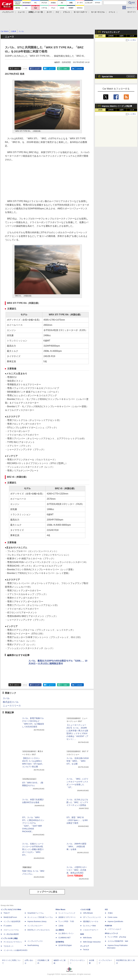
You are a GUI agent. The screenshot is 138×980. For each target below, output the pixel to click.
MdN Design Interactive (92, 942)
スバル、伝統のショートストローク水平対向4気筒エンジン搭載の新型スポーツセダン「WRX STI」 (33, 849)
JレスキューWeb (89, 926)
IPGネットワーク (111, 933)
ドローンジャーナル (11, 930)
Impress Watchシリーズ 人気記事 (117, 106)
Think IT (7, 913)
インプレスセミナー (35, 926)
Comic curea (112, 917)
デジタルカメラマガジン (13, 942)
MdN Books (87, 938)
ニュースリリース (12, 706)
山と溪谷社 (60, 930)
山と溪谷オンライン (66, 933)
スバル (6, 698)
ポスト (17, 69)
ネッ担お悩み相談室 (11, 934)
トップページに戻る (47, 892)
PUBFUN (108, 926)
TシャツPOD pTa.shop (117, 937)
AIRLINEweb (88, 913)
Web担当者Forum (10, 917)
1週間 (121, 36)
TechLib (86, 950)
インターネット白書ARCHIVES (15, 950)
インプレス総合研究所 (12, 921)
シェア (37, 69)
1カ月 (132, 36)
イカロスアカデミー (91, 930)
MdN (82, 934)
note (65, 69)
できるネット (9, 946)
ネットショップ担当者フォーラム (40, 917)
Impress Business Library (37, 921)
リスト (25, 69)
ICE (106, 910)
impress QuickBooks (115, 921)
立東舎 (61, 926)
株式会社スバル (11, 702)
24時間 (111, 36)
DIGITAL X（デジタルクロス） (39, 930)
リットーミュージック (67, 913)
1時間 (100, 36)
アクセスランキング (111, 32)
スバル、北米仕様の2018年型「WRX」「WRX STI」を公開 (78, 761)
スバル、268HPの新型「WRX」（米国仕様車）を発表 (76, 847)
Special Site (107, 77)
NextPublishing (33, 945)
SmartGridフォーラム (36, 913)
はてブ (51, 69)
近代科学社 (60, 942)
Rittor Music (60, 910)
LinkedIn (79, 69)
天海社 (110, 913)
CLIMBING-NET (64, 938)
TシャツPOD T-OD (66, 921)
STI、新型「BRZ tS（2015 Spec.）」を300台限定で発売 (77, 820)
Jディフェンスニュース (92, 917)
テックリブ (84, 946)
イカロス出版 (85, 910)
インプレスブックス (35, 941)
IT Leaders (8, 926)
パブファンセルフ (114, 929)
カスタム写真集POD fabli (118, 941)
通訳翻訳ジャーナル (91, 921)
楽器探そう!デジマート (67, 917)
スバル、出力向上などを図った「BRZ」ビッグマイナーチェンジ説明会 (77, 802)
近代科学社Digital (65, 945)
